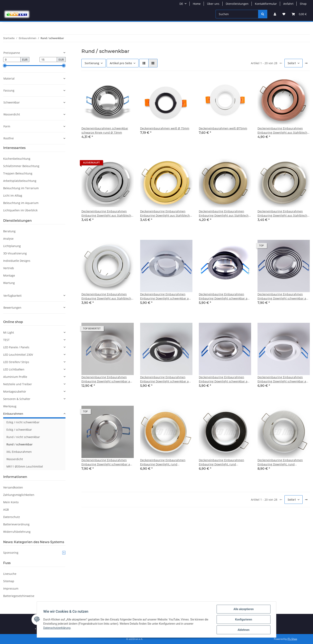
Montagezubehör (15, 391)
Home (197, 4)
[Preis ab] (12, 60)
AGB (6, 510)
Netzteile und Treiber (18, 384)
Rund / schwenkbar (19, 444)
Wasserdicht (15, 459)
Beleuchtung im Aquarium (21, 203)
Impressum (11, 588)
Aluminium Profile (15, 377)
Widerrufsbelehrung (17, 532)
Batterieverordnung (16, 524)
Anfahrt (288, 4)
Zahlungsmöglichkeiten (19, 495)
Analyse (8, 239)
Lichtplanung (12, 246)
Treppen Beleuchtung (18, 173)
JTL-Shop (292, 639)
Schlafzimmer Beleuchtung (21, 166)
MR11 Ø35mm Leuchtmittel (25, 466)
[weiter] (306, 63)
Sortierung (92, 63)
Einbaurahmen (13, 414)
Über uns (213, 4)
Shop (303, 4)
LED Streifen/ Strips (16, 362)
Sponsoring (34, 553)
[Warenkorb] (299, 14)
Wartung (9, 283)
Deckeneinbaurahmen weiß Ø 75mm (165, 128)
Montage (9, 275)
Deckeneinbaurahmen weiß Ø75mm (223, 128)
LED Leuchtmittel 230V (18, 355)
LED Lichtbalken (14, 369)
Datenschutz (12, 517)
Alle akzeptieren (243, 609)
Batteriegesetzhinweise (19, 596)
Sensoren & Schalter (17, 399)
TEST (6, 340)
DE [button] (181, 4)
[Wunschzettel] (284, 14)
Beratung (9, 231)
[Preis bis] (48, 60)
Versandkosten (13, 487)
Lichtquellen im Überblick (20, 210)
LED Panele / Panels (16, 347)
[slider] (5, 66)
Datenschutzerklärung (57, 628)
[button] (275, 14)
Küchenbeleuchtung (17, 159)
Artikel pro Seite (121, 63)
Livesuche (10, 574)
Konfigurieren (243, 619)
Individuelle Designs (17, 261)
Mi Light (9, 332)
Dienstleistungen (237, 4)
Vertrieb (9, 268)
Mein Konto (11, 502)
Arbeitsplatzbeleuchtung (20, 181)
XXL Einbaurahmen (19, 452)
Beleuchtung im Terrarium (21, 188)
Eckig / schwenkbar (19, 430)
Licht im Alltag (13, 195)
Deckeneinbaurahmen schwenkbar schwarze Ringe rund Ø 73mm (105, 130)
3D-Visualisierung (15, 253)
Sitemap (9, 581)
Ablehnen (243, 630)
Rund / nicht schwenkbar (23, 437)
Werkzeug (10, 406)
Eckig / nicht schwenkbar (23, 422)
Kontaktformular (266, 4)
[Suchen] (237, 14)
